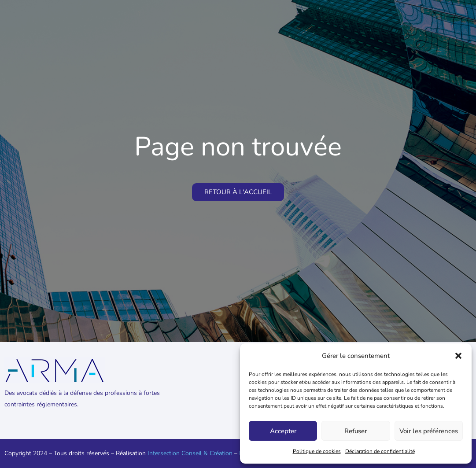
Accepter (283, 431)
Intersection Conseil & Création (190, 453)
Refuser (356, 431)
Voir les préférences (429, 431)
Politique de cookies (317, 451)
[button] (458, 356)
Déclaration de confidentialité (380, 451)
